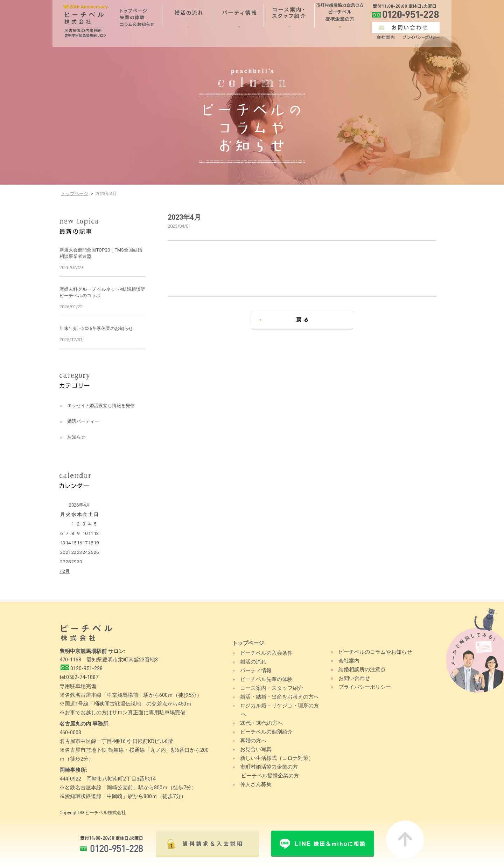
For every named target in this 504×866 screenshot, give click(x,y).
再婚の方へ (253, 741)
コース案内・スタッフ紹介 (272, 688)
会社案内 (349, 661)
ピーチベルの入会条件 (266, 653)
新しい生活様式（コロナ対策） (277, 758)
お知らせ (76, 437)
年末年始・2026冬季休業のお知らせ (96, 328)
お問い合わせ (354, 678)
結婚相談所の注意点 (362, 669)
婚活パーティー (83, 421)
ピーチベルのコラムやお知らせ (375, 652)
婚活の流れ (253, 662)
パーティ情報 (256, 671)
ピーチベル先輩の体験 (266, 679)
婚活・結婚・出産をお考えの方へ (279, 697)
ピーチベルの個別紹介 (266, 732)
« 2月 (65, 571)
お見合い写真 (256, 749)
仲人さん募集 (256, 784)
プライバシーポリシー (365, 687)
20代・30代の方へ (261, 723)
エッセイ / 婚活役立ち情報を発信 (101, 405)
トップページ (75, 194)
